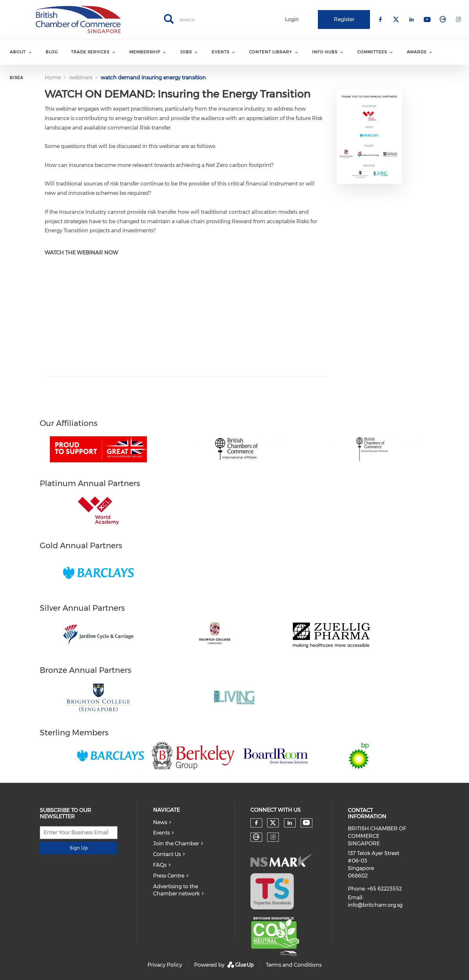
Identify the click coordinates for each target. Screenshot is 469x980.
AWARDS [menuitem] (417, 52)
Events (161, 833)
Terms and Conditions (294, 965)
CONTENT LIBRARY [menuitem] (271, 52)
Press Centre (169, 876)
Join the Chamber (176, 844)
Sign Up (79, 848)
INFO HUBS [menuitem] (325, 52)
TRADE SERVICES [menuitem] (90, 52)
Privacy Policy (165, 965)
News (160, 822)
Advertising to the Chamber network (176, 890)
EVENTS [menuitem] (220, 52)
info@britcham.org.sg (375, 905)
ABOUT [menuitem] (18, 52)
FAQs (160, 865)
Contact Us (167, 854)
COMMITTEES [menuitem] (372, 52)
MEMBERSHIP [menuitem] (145, 52)
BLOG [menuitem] (52, 52)
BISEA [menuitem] (17, 78)
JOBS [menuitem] (186, 52)
